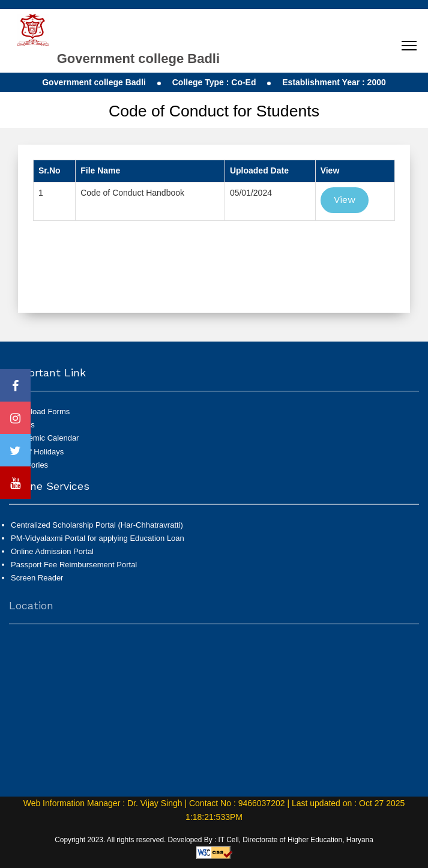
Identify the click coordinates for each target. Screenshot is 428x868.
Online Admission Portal (52, 556)
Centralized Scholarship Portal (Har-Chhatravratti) (97, 530)
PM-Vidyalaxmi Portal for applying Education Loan (98, 543)
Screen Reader (37, 583)
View (345, 200)
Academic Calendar (45, 438)
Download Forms (40, 411)
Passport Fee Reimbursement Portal (74, 569)
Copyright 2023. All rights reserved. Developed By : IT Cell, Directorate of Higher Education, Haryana (214, 840)
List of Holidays (37, 452)
